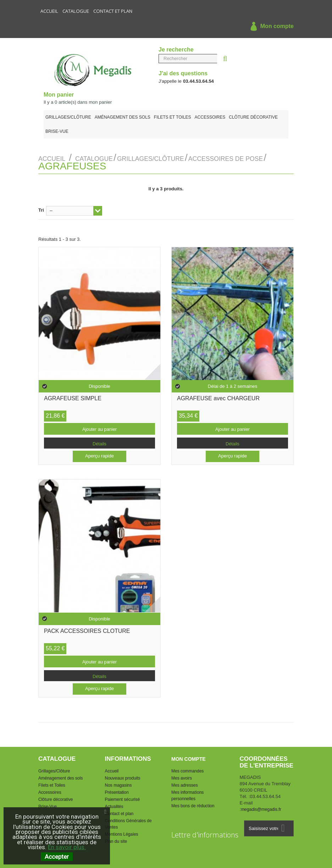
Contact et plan (113, 11)
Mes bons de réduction (193, 804)
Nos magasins (118, 783)
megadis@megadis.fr (261, 808)
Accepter (57, 857)
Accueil (49, 11)
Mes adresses (185, 783)
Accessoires (210, 117)
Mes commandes (187, 769)
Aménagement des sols (123, 117)
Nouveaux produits (123, 776)
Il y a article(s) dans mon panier (78, 102)
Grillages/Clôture (68, 117)
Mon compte (270, 26)
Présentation (117, 791)
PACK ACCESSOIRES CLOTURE (87, 630)
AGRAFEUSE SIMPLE (73, 397)
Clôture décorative (253, 117)
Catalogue (76, 11)
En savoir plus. (67, 847)
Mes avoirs (182, 776)
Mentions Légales (122, 832)
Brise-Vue (57, 131)
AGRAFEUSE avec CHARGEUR (218, 397)
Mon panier (59, 95)
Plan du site (116, 840)
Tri (41, 208)
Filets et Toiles (173, 117)
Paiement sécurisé (123, 798)
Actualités (114, 805)
